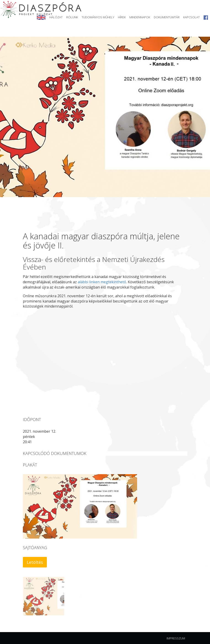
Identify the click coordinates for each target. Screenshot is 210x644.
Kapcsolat (191, 17)
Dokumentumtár (167, 17)
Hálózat (56, 17)
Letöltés (35, 562)
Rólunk (72, 17)
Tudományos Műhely (98, 17)
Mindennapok (140, 17)
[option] (105, 117)
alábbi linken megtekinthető (102, 282)
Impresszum (176, 638)
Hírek (122, 17)
